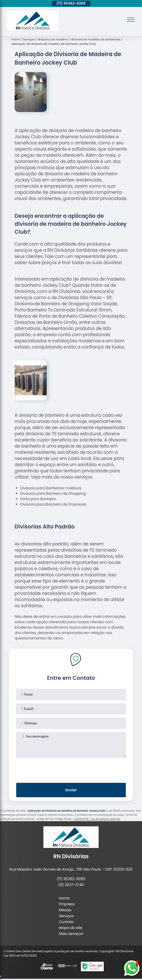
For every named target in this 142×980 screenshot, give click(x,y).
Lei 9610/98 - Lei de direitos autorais (97, 819)
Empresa (67, 904)
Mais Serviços (71, 934)
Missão (65, 910)
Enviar (71, 790)
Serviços (66, 916)
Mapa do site (70, 928)
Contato (66, 922)
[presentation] (71, 769)
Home (64, 898)
